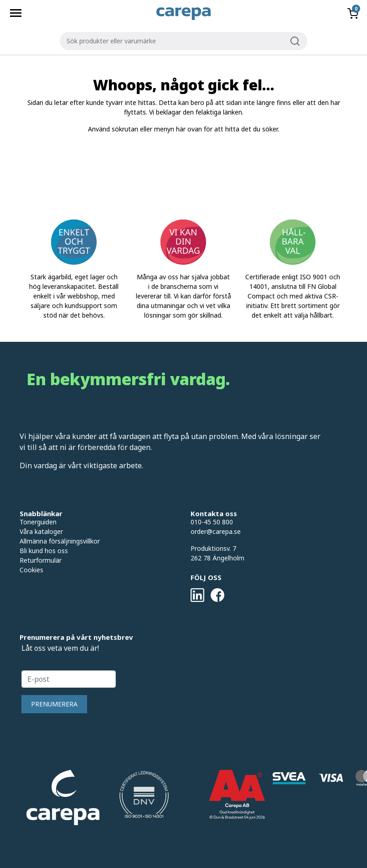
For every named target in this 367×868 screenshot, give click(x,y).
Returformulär (41, 560)
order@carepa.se (216, 531)
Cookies (31, 570)
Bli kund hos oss (44, 551)
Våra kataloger (41, 531)
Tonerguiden (38, 522)
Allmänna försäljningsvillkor (60, 541)
